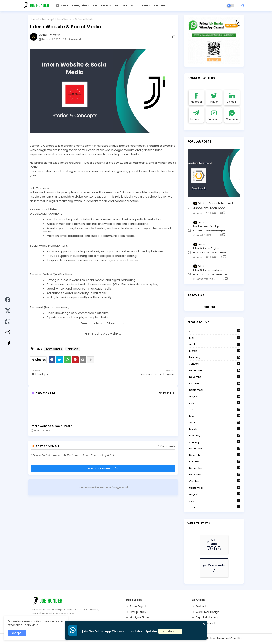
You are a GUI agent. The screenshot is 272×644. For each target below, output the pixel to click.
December (215, 370)
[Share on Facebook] (8, 300)
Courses (160, 5)
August (215, 396)
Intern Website (54, 349)
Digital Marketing (207, 617)
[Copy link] (8, 344)
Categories (79, 5)
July (215, 403)
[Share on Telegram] (8, 333)
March (215, 351)
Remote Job (122, 5)
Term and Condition (230, 638)
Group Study (138, 612)
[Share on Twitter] (8, 311)
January (215, 364)
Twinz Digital (138, 606)
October (215, 383)
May (215, 338)
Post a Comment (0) (103, 468)
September (215, 390)
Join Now (170, 631)
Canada (142, 5)
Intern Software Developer (211, 274)
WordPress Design (207, 612)
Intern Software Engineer (210, 253)
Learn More (31, 625)
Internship (46, 19)
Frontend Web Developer (209, 231)
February (215, 357)
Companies (101, 5)
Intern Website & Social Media (52, 426)
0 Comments (166, 447)
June (215, 331)
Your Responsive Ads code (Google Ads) (103, 487)
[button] (243, 5)
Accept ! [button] (17, 633)
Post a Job (202, 606)
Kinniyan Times (140, 617)
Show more (167, 393)
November (215, 377)
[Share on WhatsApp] (8, 322)
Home (62, 5)
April (215, 344)
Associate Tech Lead (209, 208)
